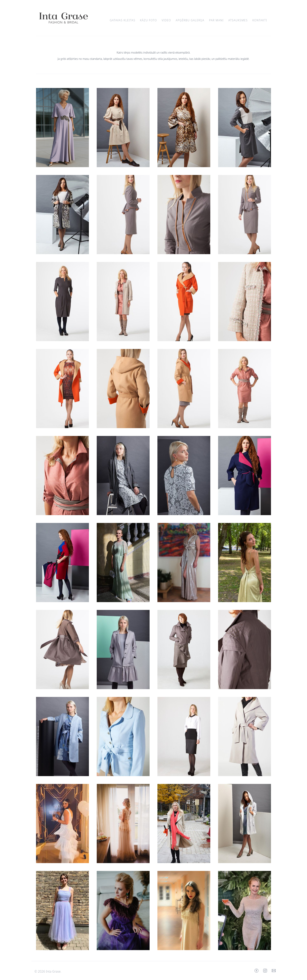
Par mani (216, 20)
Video (166, 20)
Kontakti (260, 20)
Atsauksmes (238, 20)
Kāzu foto (148, 20)
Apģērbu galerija (190, 20)
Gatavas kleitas (122, 20)
